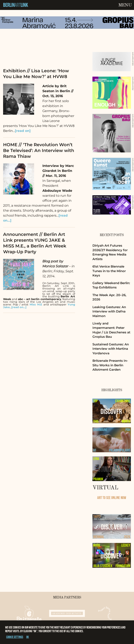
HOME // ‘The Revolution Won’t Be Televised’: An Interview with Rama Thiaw (39, 150)
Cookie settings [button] (15, 637)
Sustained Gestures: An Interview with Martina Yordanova (111, 349)
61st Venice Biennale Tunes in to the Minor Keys (109, 271)
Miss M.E (36, 305)
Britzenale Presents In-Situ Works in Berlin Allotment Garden (110, 365)
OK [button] (28, 637)
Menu (125, 5)
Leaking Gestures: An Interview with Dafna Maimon (109, 311)
